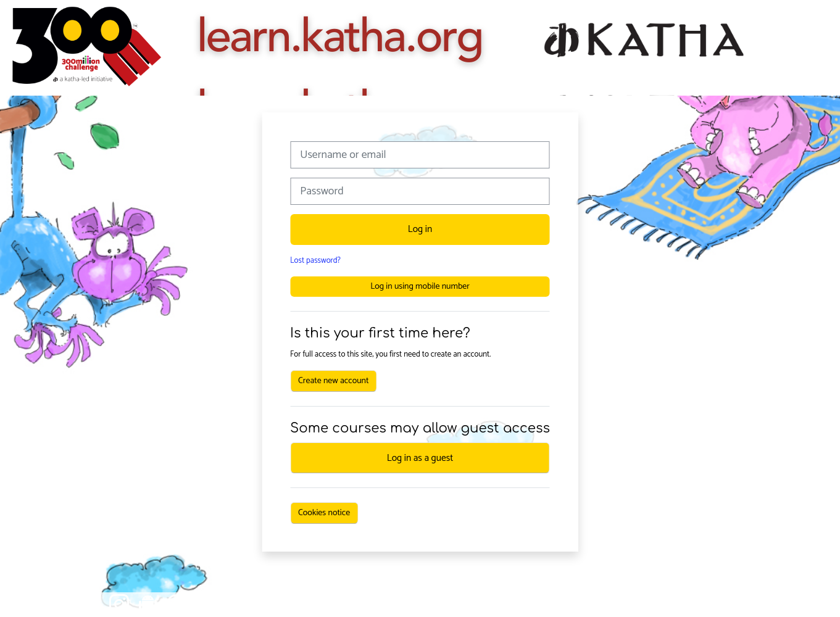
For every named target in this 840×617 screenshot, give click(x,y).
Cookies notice (324, 513)
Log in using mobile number (420, 287)
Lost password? (315, 261)
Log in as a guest (420, 458)
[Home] (86, 48)
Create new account (333, 381)
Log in (420, 229)
